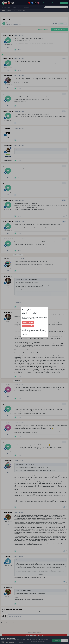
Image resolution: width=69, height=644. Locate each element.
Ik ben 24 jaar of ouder (28, 323)
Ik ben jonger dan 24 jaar (28, 326)
